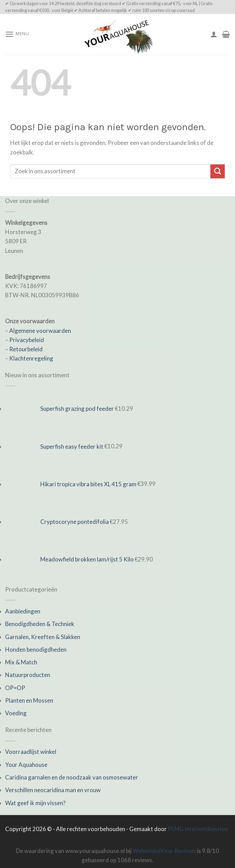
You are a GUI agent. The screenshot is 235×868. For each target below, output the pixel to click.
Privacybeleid (27, 340)
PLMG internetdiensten (198, 829)
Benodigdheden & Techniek (40, 624)
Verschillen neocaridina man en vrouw (53, 790)
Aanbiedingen (23, 611)
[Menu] (17, 34)
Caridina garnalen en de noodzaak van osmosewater (72, 777)
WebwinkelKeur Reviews (164, 851)
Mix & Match (21, 662)
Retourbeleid (26, 349)
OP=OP (15, 688)
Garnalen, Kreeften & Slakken (43, 637)
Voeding (16, 713)
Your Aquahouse (26, 765)
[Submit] (218, 171)
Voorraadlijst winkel (31, 752)
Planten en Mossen (29, 700)
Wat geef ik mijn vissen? (35, 803)
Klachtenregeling (31, 358)
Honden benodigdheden (36, 649)
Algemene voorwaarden (40, 331)
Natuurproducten (28, 675)
